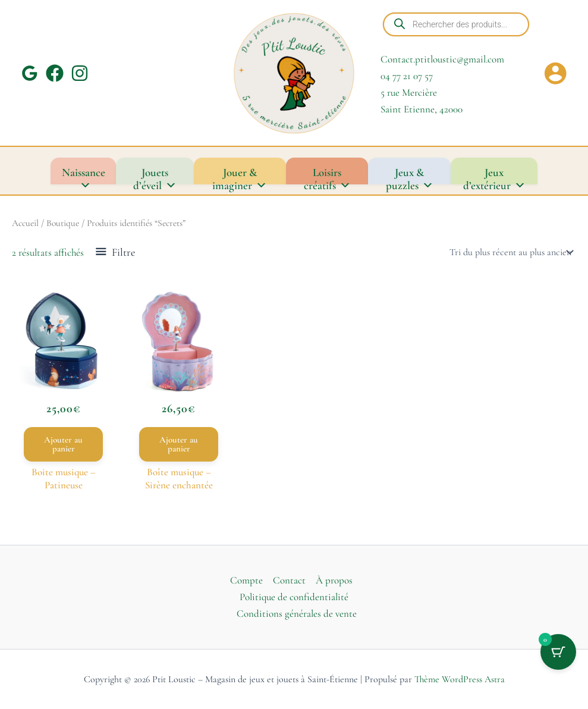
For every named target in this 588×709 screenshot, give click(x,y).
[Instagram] (80, 73)
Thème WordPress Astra (460, 679)
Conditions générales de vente (297, 614)
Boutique (63, 223)
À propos (334, 580)
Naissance (84, 175)
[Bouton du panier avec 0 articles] (558, 652)
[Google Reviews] (30, 73)
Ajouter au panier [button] (63, 444)
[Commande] (510, 252)
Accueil (25, 223)
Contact (289, 580)
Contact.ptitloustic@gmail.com (442, 59)
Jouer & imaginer (240, 175)
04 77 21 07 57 (407, 76)
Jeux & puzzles (410, 175)
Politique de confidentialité (294, 597)
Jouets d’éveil (155, 175)
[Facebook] (55, 73)
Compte (246, 580)
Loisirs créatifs (327, 175)
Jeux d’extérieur (494, 175)
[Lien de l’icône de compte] (555, 73)
